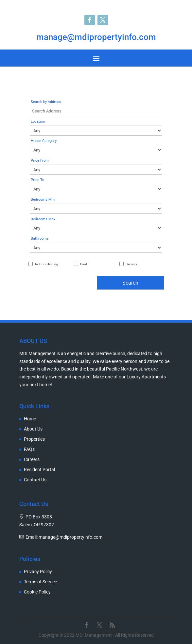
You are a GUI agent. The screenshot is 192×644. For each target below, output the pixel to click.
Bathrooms (40, 239)
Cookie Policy (37, 592)
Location (38, 121)
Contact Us (35, 480)
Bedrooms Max (43, 219)
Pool (83, 264)
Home (30, 419)
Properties (34, 439)
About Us (33, 429)
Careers (32, 460)
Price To (37, 180)
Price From (40, 161)
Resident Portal (39, 470)
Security (131, 264)
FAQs (29, 449)
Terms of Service (40, 582)
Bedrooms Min (43, 200)
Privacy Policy (38, 572)
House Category (44, 141)
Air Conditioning (46, 264)
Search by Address (46, 102)
